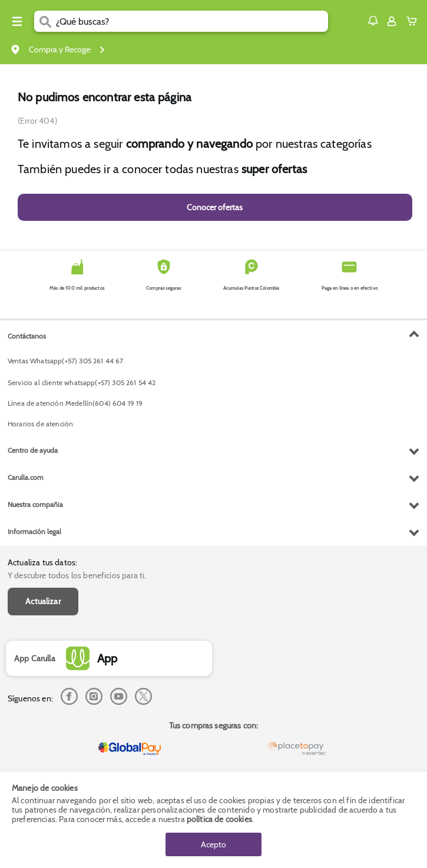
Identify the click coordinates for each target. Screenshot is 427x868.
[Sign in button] (392, 21)
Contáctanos (27, 336)
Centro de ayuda (33, 450)
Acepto (214, 844)
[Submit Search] (45, 21)
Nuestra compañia (35, 504)
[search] (192, 21)
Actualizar (43, 601)
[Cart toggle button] (414, 21)
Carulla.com (26, 477)
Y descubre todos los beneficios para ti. (77, 575)
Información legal (34, 531)
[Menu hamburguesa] (17, 21)
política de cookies (219, 819)
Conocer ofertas (215, 207)
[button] (373, 21)
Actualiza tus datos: (42, 562)
